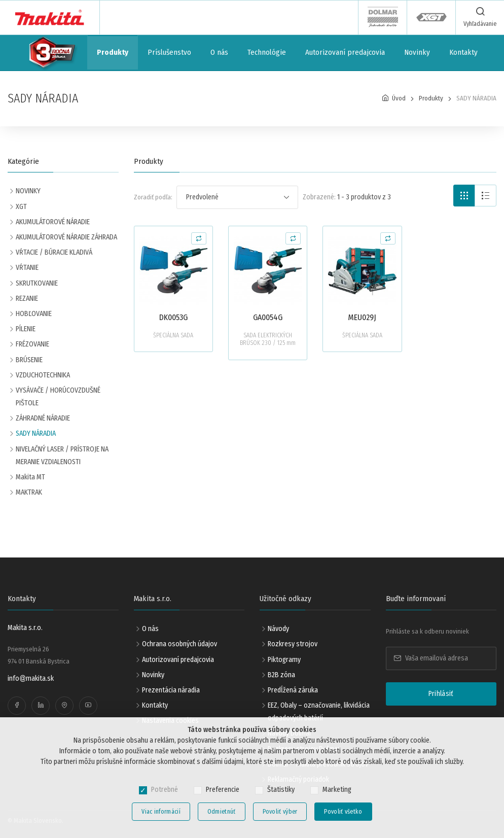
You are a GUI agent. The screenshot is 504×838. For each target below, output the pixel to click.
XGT (21, 207)
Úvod (399, 98)
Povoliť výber (280, 812)
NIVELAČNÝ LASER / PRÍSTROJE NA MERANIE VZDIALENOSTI (62, 456)
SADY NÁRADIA (36, 433)
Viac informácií (161, 812)
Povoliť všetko (343, 812)
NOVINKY (28, 191)
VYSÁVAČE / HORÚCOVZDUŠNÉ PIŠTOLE (58, 397)
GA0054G (268, 317)
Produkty (113, 52)
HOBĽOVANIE (34, 314)
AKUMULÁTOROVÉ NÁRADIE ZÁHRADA (66, 237)
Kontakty (463, 52)
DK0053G (173, 317)
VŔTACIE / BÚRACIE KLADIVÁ (54, 252)
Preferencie (223, 790)
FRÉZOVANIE (32, 344)
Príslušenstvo (169, 52)
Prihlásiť (441, 694)
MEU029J (362, 317)
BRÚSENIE (29, 360)
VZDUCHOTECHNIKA (43, 375)
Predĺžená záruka (293, 690)
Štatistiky (281, 790)
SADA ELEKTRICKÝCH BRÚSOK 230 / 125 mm (268, 339)
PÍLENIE (26, 329)
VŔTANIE (27, 268)
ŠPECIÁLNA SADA (173, 335)
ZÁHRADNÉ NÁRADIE (43, 418)
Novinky (417, 52)
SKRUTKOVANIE (37, 283)
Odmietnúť (222, 812)
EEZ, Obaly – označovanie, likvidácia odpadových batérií (319, 712)
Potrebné (165, 790)
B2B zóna (281, 675)
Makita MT (30, 477)
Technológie (267, 52)
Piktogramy (284, 660)
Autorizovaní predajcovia (345, 52)
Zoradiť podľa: (153, 197)
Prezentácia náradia (171, 690)
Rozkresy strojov (293, 644)
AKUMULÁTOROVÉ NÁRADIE (53, 222)
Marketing (337, 790)
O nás (219, 52)
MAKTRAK (29, 492)
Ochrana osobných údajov (179, 644)
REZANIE (27, 299)
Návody (278, 629)
